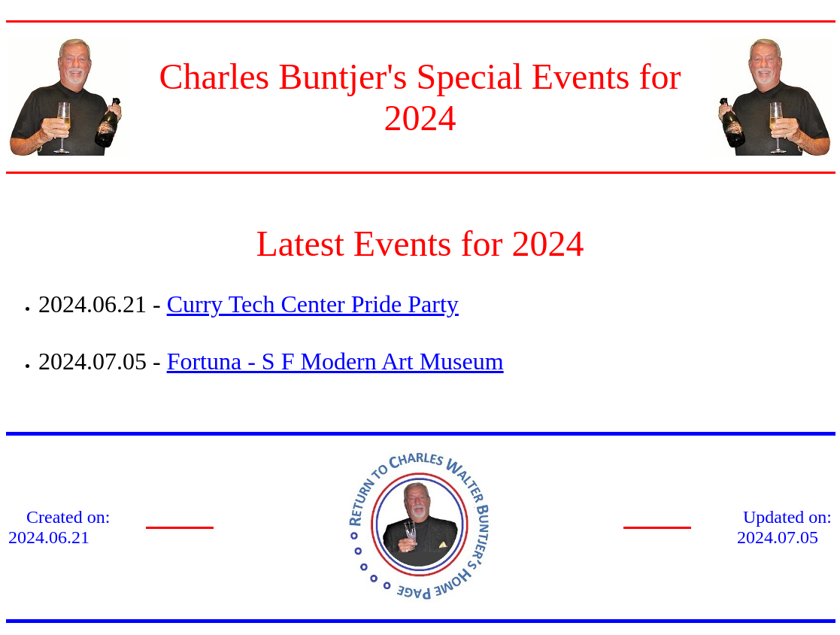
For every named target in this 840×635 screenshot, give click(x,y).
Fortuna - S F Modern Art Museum (335, 361)
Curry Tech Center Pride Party (313, 304)
